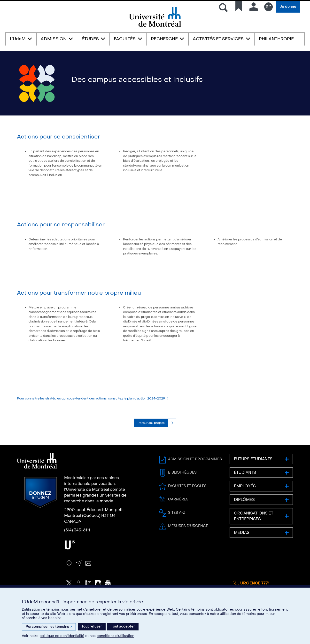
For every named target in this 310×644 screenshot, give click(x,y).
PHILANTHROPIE (276, 39)
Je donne (288, 7)
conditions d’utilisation (115, 636)
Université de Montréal (155, 26)
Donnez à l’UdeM (41, 504)
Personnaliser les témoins (49, 627)
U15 (70, 557)
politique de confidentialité (62, 636)
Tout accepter (123, 626)
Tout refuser (92, 626)
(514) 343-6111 (77, 542)
